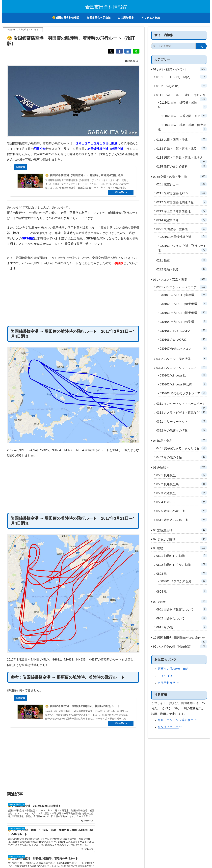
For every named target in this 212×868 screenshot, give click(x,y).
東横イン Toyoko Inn (173, 669)
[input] (173, 46)
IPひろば (165, 676)
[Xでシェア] (111, 51)
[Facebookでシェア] (119, 51)
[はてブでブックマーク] (128, 51)
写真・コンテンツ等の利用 (177, 720)
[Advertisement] (73, 304)
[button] (201, 46)
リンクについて (170, 727)
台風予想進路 (168, 683)
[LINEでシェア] (136, 51)
